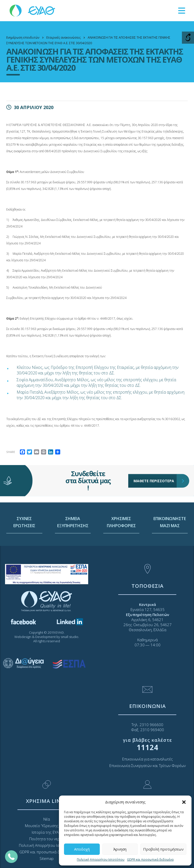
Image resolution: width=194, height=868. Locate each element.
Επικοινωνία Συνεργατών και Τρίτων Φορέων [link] (148, 765)
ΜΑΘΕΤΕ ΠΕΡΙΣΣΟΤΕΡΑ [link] (155, 468)
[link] (33, 10)
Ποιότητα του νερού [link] (47, 839)
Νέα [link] (47, 819)
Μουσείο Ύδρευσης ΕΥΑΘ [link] (47, 826)
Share (11, 452)
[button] (184, 802)
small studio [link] (70, 637)
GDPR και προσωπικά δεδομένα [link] (150, 860)
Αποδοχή (82, 849)
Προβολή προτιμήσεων (163, 849)
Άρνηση (120, 849)
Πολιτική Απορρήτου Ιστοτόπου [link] (101, 860)
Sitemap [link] (47, 858)
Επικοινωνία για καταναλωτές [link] (148, 759)
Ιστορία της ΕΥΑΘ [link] (47, 832)
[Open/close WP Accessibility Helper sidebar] (188, 38)
